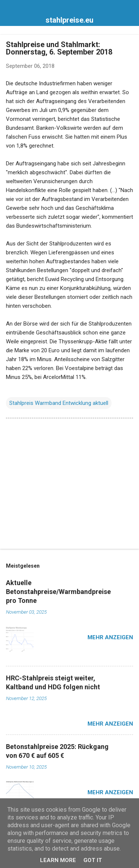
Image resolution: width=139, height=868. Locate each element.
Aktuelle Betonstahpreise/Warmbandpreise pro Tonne (58, 592)
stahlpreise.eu (69, 20)
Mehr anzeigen (110, 637)
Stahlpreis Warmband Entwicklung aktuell (59, 403)
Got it (93, 860)
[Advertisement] (69, 485)
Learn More (58, 860)
